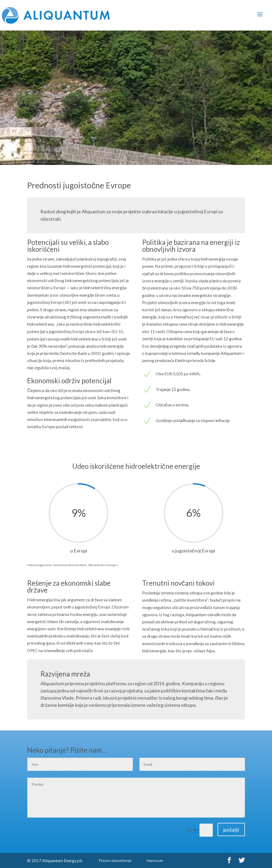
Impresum (155, 860)
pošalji (231, 829)
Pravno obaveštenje (115, 860)
